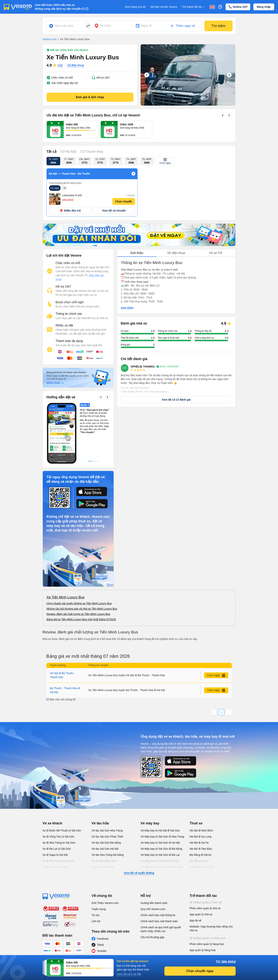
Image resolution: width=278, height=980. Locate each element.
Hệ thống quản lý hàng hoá (208, 938)
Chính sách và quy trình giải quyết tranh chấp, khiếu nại (161, 929)
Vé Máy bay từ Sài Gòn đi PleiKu (160, 861)
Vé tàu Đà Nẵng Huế (104, 861)
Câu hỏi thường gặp (152, 937)
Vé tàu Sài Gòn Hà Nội (105, 849)
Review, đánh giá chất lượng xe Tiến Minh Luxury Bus (78, 614)
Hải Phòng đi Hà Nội (202, 867)
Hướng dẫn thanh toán (154, 903)
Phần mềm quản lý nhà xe (205, 908)
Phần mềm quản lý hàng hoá (207, 944)
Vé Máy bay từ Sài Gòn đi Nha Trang (162, 837)
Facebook (103, 939)
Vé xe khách (52, 823)
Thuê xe (196, 823)
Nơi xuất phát (64, 26)
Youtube (102, 951)
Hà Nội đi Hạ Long (201, 837)
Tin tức (96, 915)
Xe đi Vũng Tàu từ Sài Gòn (59, 837)
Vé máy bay (150, 823)
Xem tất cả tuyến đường (139, 873)
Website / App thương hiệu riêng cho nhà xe (211, 928)
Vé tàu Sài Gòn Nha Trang (107, 830)
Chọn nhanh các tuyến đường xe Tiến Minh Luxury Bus (79, 603)
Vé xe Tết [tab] (216, 253)
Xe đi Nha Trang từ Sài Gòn (59, 843)
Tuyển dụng (99, 909)
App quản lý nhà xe (201, 914)
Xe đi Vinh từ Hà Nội (55, 867)
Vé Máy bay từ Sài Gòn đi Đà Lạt (160, 855)
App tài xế (196, 920)
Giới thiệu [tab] (137, 253)
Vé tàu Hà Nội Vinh (103, 867)
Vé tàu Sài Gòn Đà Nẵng (106, 843)
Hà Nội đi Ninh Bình (201, 830)
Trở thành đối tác (193, 7)
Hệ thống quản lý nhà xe (206, 903)
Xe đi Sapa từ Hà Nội (55, 855)
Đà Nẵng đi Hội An (201, 855)
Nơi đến (106, 26)
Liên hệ (96, 921)
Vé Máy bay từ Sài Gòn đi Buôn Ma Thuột (162, 869)
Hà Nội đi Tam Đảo (201, 849)
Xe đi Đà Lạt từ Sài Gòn (57, 849)
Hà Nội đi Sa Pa (199, 843)
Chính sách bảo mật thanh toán (159, 921)
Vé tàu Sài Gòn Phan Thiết (107, 837)
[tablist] (176, 253)
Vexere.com (50, 39)
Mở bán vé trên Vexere (164, 7)
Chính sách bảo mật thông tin (158, 915)
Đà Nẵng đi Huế (199, 861)
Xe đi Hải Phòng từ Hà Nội (58, 861)
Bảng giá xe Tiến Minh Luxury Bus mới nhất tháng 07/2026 (81, 619)
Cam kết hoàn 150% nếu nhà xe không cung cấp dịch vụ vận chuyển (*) (60, 7)
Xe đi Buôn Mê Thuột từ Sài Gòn (62, 830)
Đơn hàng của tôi (135, 7)
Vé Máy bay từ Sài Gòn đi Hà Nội (160, 843)
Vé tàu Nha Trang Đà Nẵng (108, 855)
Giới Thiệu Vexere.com (105, 903)
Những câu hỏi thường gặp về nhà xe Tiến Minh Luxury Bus (82, 609)
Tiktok (100, 945)
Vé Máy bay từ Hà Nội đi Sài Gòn (160, 830)
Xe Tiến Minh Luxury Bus (66, 597)
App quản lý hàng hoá (203, 950)
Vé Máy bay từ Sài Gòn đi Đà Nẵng (161, 849)
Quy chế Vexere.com (153, 909)
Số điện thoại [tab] (176, 253)
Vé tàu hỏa (100, 823)
